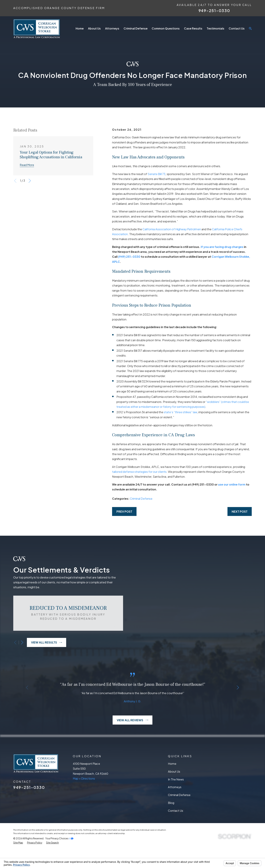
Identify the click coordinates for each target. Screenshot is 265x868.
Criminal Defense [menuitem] (136, 28)
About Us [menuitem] (94, 28)
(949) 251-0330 (129, 257)
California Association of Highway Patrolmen (172, 229)
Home (172, 782)
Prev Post (124, 511)
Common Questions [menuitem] (166, 28)
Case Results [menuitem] (193, 28)
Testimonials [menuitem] (216, 28)
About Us (174, 790)
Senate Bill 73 (157, 174)
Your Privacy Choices (59, 857)
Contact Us (176, 829)
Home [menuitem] (80, 28)
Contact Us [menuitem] (237, 28)
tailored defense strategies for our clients (139, 472)
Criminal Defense (141, 499)
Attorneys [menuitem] (112, 28)
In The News (176, 798)
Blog (171, 821)
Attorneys (175, 805)
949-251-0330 (214, 11)
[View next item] (30, 181)
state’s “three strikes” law (180, 412)
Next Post (240, 511)
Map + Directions (84, 797)
